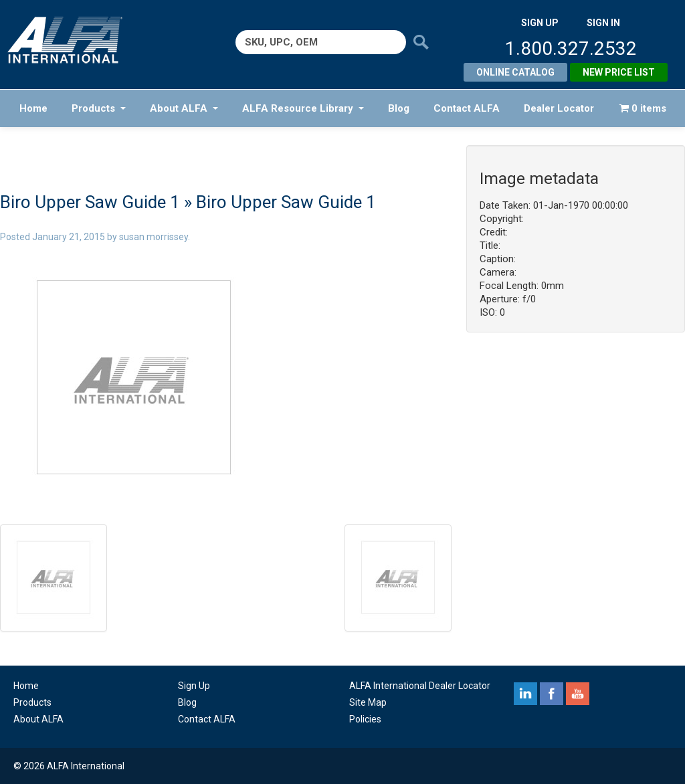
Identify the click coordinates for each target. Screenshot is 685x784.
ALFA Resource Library (303, 108)
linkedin (525, 694)
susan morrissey (154, 237)
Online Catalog (515, 72)
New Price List (619, 72)
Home (33, 108)
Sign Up (194, 686)
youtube (578, 694)
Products (99, 108)
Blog (399, 108)
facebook (552, 694)
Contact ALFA (467, 108)
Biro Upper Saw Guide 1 (90, 202)
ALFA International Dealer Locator (420, 686)
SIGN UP (540, 23)
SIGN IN (603, 23)
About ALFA (184, 108)
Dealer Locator (559, 108)
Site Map (368, 702)
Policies (365, 719)
